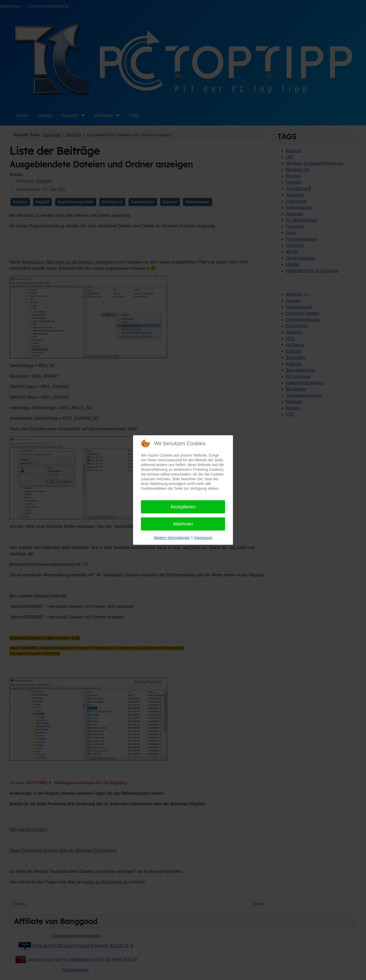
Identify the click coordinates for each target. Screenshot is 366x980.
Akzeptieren (183, 507)
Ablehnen (183, 524)
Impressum (203, 538)
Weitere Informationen (172, 538)
